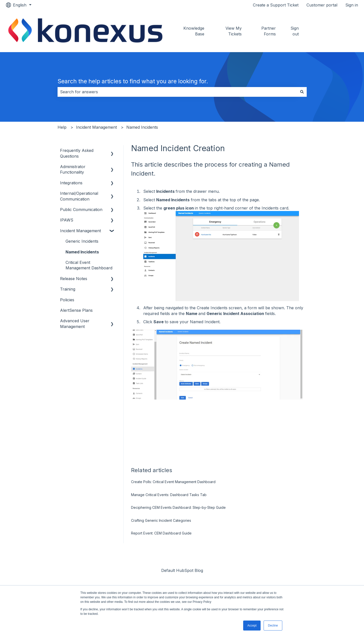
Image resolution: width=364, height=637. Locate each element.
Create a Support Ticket (276, 5)
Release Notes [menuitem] (74, 279)
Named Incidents (142, 127)
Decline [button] (273, 626)
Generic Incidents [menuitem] (82, 241)
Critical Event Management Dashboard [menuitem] (89, 265)
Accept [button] (252, 626)
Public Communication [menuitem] (81, 210)
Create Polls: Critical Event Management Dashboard (173, 482)
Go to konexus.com (335, 31)
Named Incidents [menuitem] (82, 252)
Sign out (295, 31)
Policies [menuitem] (67, 300)
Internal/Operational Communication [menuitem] (79, 196)
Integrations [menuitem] (71, 183)
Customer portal (322, 5)
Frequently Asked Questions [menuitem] (77, 153)
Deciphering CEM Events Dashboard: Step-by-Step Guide (178, 507)
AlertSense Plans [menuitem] (76, 310)
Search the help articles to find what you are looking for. (133, 81)
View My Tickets (234, 31)
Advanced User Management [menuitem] (75, 323)
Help (62, 127)
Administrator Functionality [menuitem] (73, 169)
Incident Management (96, 127)
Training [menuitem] (68, 289)
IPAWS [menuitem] (67, 220)
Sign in (352, 5)
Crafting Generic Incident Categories (161, 520)
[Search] (302, 92)
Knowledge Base (194, 31)
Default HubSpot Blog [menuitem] (182, 570)
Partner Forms (269, 31)
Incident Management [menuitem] (80, 231)
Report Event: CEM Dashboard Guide (161, 533)
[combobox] (177, 92)
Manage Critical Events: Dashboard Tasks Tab (169, 495)
